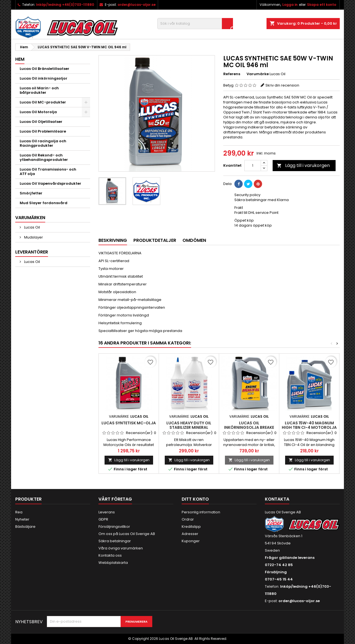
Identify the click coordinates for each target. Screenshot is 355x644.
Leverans (107, 512)
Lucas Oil (32, 227)
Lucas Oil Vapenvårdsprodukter (50, 183)
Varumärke (258, 74)
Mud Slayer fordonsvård (44, 203)
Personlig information (201, 512)
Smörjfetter (31, 193)
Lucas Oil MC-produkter (43, 102)
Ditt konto (195, 499)
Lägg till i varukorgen (303, 165)
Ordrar (188, 519)
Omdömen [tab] (194, 240)
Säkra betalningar (115, 541)
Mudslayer (33, 237)
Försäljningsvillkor (114, 527)
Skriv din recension (282, 85)
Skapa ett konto (322, 5)
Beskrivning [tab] (113, 240)
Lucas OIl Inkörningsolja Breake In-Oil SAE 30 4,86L (249, 427)
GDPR (103, 519)
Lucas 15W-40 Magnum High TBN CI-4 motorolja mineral (309, 427)
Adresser (190, 534)
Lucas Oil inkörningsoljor (44, 78)
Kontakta (277, 499)
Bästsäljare (25, 527)
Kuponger (191, 541)
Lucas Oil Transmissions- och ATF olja (48, 172)
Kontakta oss (110, 555)
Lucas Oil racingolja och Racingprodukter (43, 143)
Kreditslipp (191, 527)
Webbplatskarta (113, 563)
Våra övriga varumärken (121, 548)
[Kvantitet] (253, 166)
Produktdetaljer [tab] (155, 240)
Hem (20, 59)
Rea (19, 512)
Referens (232, 74)
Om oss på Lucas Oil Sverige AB (127, 534)
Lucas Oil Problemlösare (43, 131)
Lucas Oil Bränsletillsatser (45, 69)
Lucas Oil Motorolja (38, 112)
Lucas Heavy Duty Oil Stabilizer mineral (189, 425)
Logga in (290, 5)
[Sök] (195, 24)
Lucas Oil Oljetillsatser (41, 122)
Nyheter (22, 519)
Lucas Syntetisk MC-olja (129, 423)
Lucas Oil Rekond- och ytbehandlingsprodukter (44, 157)
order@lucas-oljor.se (137, 5)
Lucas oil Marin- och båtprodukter (39, 90)
